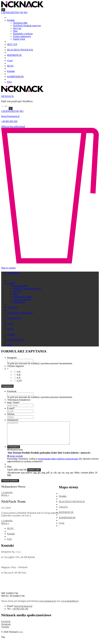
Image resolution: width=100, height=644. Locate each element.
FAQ (9, 82)
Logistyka (7, 497)
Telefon (11, 414)
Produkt (11, 20)
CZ (3, 12)
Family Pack (19, 39)
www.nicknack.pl (48, 605)
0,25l (19, 381)
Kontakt (11, 71)
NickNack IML (20, 23)
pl (3, 10)
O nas (10, 60)
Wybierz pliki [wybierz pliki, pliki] (34, 474)
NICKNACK (7, 96)
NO (18, 12)
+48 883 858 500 (9, 121)
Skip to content (8, 268)
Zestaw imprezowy (22, 36)
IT (15, 12)
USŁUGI (63, 511)
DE (12, 12)
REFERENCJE (14, 55)
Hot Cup (17, 28)
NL (9, 12)
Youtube (5, 631)
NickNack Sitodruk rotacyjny (27, 26)
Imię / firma (13, 402)
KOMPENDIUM (15, 77)
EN (6, 12)
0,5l (19, 372)
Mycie (5, 500)
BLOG (10, 66)
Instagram (12, 358)
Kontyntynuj (14, 451)
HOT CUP (12, 44)
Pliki (9, 471)
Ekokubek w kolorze (23, 34)
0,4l (19, 375)
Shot (15, 31)
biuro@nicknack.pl (10, 116)
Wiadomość (13, 420)
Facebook (12, 391)
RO (26, 12)
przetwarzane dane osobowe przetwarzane (58, 463)
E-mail (11, 408)
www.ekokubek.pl (70, 605)
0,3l (19, 378)
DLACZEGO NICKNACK (20, 50)
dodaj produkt (15, 460)
